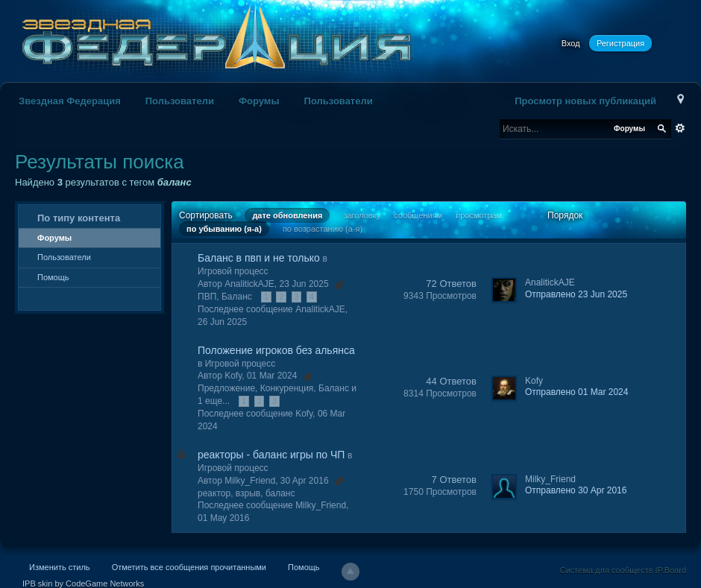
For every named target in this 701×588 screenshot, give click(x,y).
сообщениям (418, 215)
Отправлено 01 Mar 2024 (576, 392)
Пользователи (180, 101)
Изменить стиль (60, 567)
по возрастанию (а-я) (323, 229)
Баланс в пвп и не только (259, 258)
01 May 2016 (223, 518)
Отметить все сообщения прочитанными (189, 567)
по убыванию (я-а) (224, 229)
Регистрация (620, 43)
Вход (571, 43)
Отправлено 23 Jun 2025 (576, 294)
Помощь (53, 277)
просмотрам (479, 215)
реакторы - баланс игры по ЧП (271, 455)
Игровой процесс (233, 271)
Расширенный (680, 128)
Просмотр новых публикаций (585, 101)
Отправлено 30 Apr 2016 (576, 490)
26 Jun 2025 (222, 322)
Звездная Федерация (70, 101)
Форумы (259, 101)
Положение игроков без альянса (276, 350)
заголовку (362, 215)
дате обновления (287, 215)
